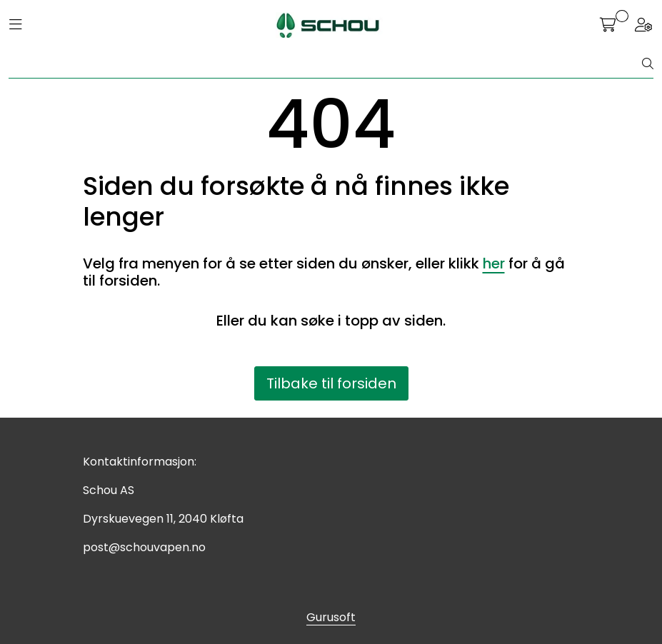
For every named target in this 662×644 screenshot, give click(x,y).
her (494, 263)
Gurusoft (331, 617)
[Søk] (326, 64)
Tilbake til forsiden (331, 383)
